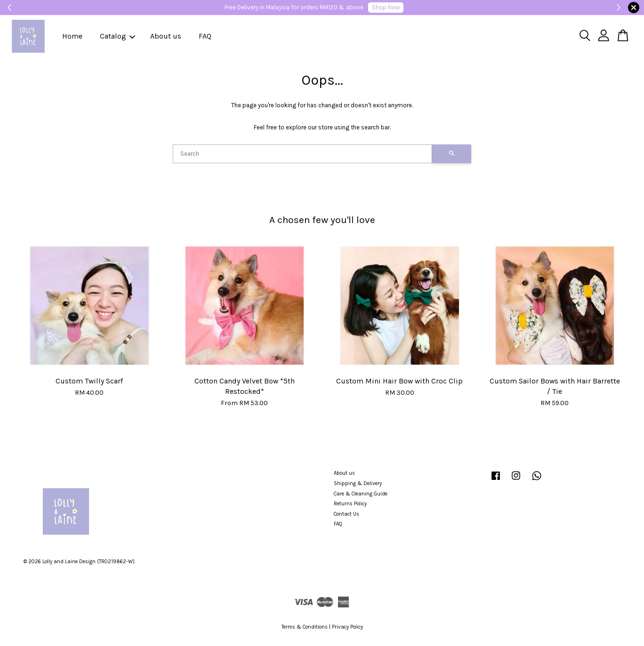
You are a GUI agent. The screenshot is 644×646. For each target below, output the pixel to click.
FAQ (205, 36)
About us (166, 36)
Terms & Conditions (305, 627)
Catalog (117, 36)
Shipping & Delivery (358, 483)
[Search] (302, 154)
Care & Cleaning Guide (361, 494)
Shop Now (386, 7)
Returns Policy (350, 504)
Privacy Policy (347, 627)
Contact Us (346, 514)
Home (72, 36)
